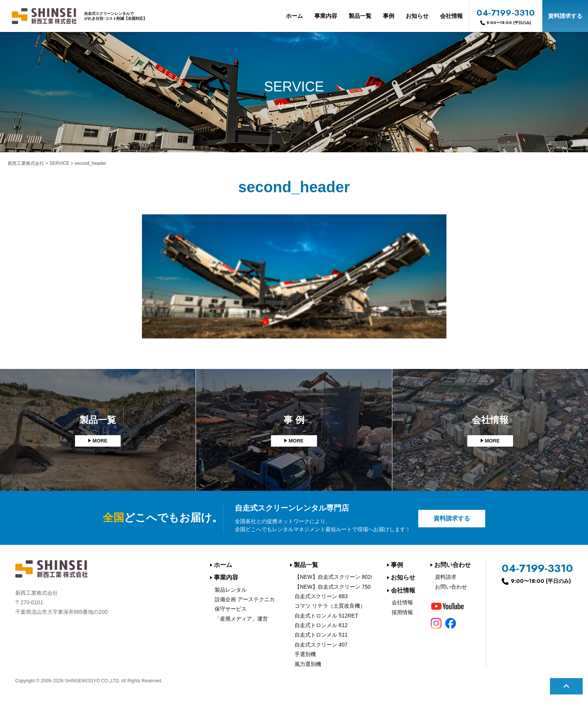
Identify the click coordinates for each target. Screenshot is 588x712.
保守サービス (231, 609)
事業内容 (326, 16)
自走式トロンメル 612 (321, 625)
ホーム (294, 16)
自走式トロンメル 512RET (326, 616)
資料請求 (446, 577)
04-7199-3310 (506, 16)
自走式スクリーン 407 (321, 645)
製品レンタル (231, 590)
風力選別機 (308, 664)
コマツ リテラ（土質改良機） (330, 606)
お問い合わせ (453, 565)
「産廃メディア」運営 (241, 619)
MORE (100, 441)
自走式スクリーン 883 (321, 596)
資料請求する (565, 16)
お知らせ (417, 16)
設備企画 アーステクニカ (245, 599)
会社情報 (451, 16)
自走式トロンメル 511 (321, 635)
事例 (389, 16)
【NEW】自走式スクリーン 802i (333, 577)
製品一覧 (360, 16)
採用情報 (402, 612)
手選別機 (305, 654)
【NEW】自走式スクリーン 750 (333, 587)
